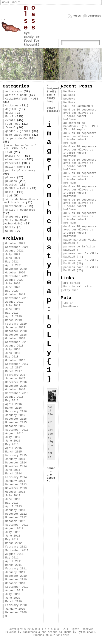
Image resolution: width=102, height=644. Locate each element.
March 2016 (13, 408)
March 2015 (13, 452)
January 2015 (15, 459)
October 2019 (15, 295)
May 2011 (12, 558)
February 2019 (16, 324)
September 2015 (17, 430)
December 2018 (16, 331)
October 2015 (15, 426)
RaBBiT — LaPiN (17, 188)
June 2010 (13, 598)
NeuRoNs (69, 91)
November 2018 (16, 335)
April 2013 (13, 507)
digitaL (11, 109)
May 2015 (12, 444)
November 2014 (16, 466)
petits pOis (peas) (20, 171)
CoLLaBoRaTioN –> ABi (22, 99)
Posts (77, 16)
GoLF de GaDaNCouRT (78, 106)
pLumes (10, 177)
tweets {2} (56, 90)
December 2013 (16, 485)
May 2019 (12, 313)
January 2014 (15, 481)
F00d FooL (13, 124)
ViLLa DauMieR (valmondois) (15, 222)
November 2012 (16, 517)
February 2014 (16, 477)
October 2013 (15, 492)
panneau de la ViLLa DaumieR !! (79, 248)
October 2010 (15, 583)
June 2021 (13, 258)
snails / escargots (20, 210)
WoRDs (9, 231)
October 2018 (15, 338)
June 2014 (13, 470)
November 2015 (16, 422)
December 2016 (16, 382)
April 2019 (13, 317)
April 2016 (13, 404)
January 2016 (15, 415)
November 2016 (16, 386)
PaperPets (13, 163)
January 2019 (15, 327)
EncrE (9, 117)
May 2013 (12, 503)
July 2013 (13, 496)
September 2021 (17, 247)
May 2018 (12, 357)
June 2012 (13, 536)
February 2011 (16, 569)
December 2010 (16, 576)
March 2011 (13, 565)
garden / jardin (18, 131)
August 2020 (14, 280)
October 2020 (15, 273)
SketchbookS (14, 206)
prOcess (11, 181)
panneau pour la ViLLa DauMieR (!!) (81, 255)
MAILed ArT (13, 156)
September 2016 (17, 393)
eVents (10, 120)
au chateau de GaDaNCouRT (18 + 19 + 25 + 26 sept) (81, 126)
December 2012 (16, 514)
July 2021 (13, 254)
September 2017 (17, 364)
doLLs (9, 113)
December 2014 (16, 463)
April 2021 (13, 265)
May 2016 (12, 401)
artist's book (16, 95)
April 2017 (13, 368)
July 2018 (13, 349)
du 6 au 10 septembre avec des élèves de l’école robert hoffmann (80, 115)
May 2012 (12, 539)
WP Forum (63, 635)
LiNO (8, 152)
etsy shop (71, 290)
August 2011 (14, 554)
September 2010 (17, 587)
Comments (94, 16)
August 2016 (14, 397)
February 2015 (16, 455)
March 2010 (13, 602)
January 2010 (15, 609)
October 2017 (15, 360)
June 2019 (13, 309)
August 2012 (14, 528)
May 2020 (12, 291)
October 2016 (15, 390)
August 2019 (14, 302)
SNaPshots (13, 217)
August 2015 (14, 433)
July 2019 (13, 306)
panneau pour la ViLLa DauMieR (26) (81, 262)
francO (10, 128)
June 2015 (13, 441)
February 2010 (16, 605)
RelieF (10, 192)
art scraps (13, 91)
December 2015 (16, 419)
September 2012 (17, 525)
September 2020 (17, 276)
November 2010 (16, 580)
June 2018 (13, 353)
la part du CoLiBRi (20, 139)
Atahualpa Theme (59, 632)
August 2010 (14, 591)
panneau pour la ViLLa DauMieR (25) (81, 269)
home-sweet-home (18, 135)
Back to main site (78, 287)
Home (5, 2)
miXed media (14, 160)
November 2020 (16, 269)
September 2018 (17, 342)
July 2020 (13, 284)
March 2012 (13, 543)
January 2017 (15, 379)
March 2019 (13, 320)
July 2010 (13, 594)
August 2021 (14, 251)
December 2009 (16, 613)
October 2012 (15, 521)
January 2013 (15, 510)
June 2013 (13, 499)
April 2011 (13, 561)
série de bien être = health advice (20, 201)
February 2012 (16, 547)
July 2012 (13, 532)
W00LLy (10, 227)
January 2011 (15, 572)
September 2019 (17, 298)
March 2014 (13, 474)
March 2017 (13, 371)
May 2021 (12, 262)
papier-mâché (15, 167)
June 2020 (13, 287)
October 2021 (15, 243)
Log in (68, 303)
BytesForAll (86, 632)
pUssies (11, 185)
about (15, 2)
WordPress (71, 307)
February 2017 (16, 375)
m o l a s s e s (29, 18)
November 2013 (16, 488)
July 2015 (13, 437)
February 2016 (16, 412)
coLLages (12, 106)
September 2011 (17, 550)
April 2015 (13, 448)
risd (8, 196)
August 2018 (14, 346)
